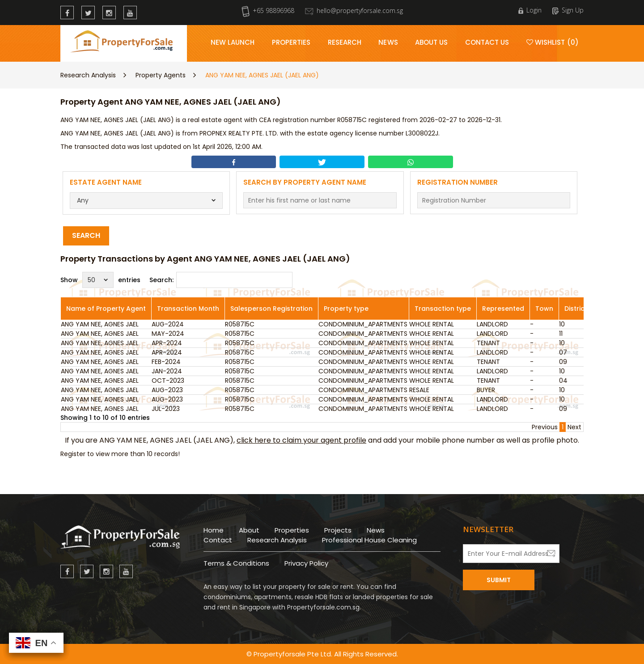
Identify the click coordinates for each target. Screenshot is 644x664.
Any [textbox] (83, 200)
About (249, 530)
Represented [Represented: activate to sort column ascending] (503, 309)
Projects (338, 530)
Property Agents (161, 75)
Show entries (100, 280)
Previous (545, 427)
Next (574, 427)
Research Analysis (88, 75)
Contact (218, 540)
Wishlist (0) (553, 42)
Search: (221, 280)
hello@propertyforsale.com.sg (354, 11)
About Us (432, 42)
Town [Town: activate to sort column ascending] (544, 309)
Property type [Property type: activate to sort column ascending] (346, 309)
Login (530, 10)
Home (214, 530)
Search (86, 235)
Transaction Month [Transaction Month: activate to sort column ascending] (188, 309)
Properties (291, 42)
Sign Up (568, 10)
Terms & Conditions (236, 563)
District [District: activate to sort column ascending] (576, 309)
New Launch (233, 42)
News (388, 42)
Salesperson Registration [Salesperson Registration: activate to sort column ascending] (271, 309)
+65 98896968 (268, 11)
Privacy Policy (306, 563)
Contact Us (487, 42)
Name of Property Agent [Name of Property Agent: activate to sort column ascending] (106, 309)
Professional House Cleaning (369, 540)
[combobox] (146, 201)
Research (345, 42)
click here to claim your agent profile (301, 440)
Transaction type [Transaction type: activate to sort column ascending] (443, 309)
